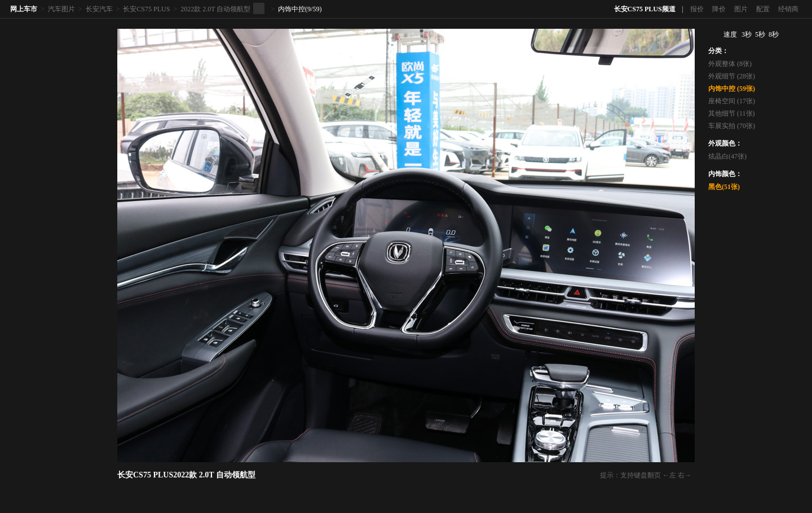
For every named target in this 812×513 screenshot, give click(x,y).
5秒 (760, 34)
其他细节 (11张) (732, 113)
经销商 (788, 9)
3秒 (747, 34)
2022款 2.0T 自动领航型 (215, 9)
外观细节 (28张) (732, 76)
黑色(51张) (724, 187)
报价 (697, 9)
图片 (741, 9)
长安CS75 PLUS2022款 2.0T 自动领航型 (186, 475)
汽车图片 (61, 9)
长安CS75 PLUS (146, 9)
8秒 (774, 34)
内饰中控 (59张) (732, 89)
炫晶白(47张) (727, 156)
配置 (763, 9)
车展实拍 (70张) (732, 126)
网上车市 (24, 9)
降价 (719, 9)
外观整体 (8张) (730, 64)
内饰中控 (292, 9)
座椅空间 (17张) (732, 101)
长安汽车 (99, 9)
